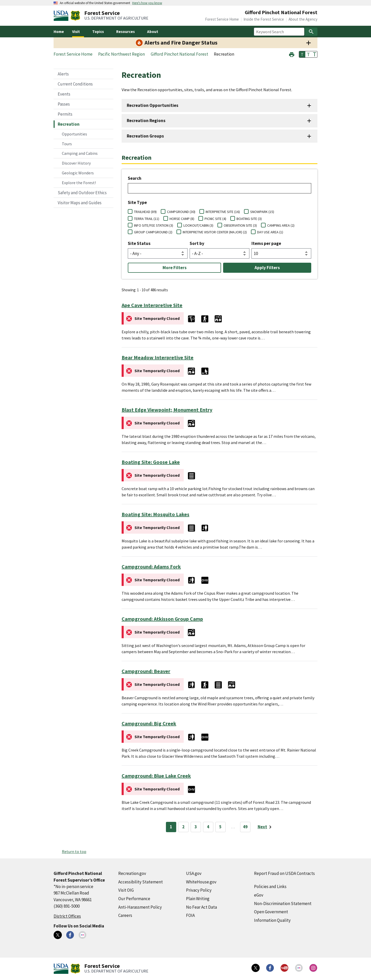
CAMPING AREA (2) (281, 225)
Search (135, 178)
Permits (65, 114)
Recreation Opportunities (153, 105)
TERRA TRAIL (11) (147, 219)
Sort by (197, 243)
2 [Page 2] (183, 827)
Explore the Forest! (79, 183)
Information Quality (272, 920)
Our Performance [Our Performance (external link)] (134, 899)
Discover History (76, 163)
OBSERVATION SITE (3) (240, 225)
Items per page (266, 243)
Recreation (69, 124)
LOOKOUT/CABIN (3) (198, 225)
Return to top (74, 851)
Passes (64, 104)
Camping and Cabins (80, 153)
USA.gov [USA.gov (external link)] (194, 873)
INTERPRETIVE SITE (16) (223, 212)
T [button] (302, 54)
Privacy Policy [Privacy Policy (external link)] (199, 890)
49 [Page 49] (245, 827)
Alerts (63, 74)
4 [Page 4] (208, 827)
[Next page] (265, 827)
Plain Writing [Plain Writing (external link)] (198, 899)
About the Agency (303, 19)
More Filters (175, 268)
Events (64, 94)
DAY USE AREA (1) (270, 232)
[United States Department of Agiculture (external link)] (62, 16)
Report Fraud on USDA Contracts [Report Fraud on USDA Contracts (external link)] (284, 873)
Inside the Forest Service (264, 19)
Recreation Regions (146, 121)
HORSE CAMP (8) (182, 219)
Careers (125, 915)
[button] (292, 54)
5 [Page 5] (220, 827)
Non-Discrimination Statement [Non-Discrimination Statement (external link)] (283, 904)
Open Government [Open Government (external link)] (271, 912)
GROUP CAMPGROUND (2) (153, 232)
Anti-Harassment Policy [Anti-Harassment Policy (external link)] (140, 907)
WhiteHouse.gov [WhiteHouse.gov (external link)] (201, 882)
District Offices (67, 916)
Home (59, 32)
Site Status (139, 243)
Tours (67, 144)
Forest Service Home (222, 19)
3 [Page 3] (196, 827)
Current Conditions (75, 84)
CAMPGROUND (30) (181, 212)
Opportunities (74, 134)
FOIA (190, 915)
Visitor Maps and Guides (80, 203)
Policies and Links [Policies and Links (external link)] (270, 887)
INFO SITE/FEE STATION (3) (154, 225)
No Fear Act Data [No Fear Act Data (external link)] (201, 907)
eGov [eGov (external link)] (259, 895)
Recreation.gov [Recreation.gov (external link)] (132, 873)
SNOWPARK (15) (262, 212)
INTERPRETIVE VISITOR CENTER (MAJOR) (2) (215, 232)
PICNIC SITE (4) (215, 219)
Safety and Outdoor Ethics (82, 193)
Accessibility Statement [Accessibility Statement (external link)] (141, 882)
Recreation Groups (145, 136)
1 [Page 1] (171, 827)
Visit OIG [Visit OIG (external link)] (126, 890)
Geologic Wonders (78, 173)
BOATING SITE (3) (249, 219)
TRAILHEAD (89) (145, 212)
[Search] (311, 32)
